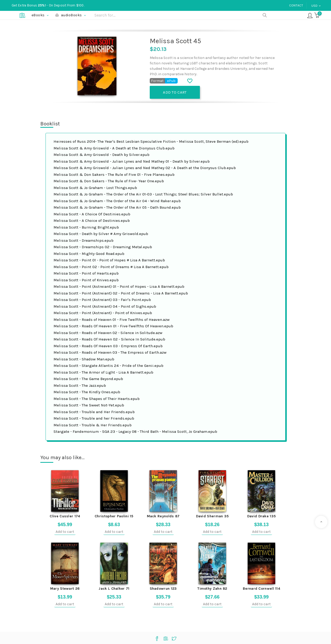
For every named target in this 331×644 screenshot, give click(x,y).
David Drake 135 (262, 516)
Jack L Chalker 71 (114, 589)
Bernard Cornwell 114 (261, 589)
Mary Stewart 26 (65, 589)
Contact (296, 5)
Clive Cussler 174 (65, 516)
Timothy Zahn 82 (212, 589)
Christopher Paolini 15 (114, 516)
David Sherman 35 (212, 516)
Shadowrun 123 (163, 589)
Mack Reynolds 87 (163, 516)
